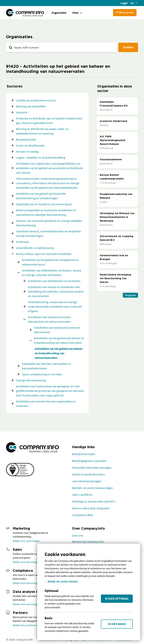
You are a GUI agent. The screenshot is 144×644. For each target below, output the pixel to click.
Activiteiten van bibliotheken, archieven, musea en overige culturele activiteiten (52, 273)
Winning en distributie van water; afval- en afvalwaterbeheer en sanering (42, 131)
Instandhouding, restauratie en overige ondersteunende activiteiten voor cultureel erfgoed (55, 306)
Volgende (130, 295)
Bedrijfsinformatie (84, 454)
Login (124, 3)
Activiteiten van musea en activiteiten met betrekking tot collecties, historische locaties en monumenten (56, 291)
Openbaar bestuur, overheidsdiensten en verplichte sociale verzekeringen (48, 233)
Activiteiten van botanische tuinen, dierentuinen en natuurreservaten (50, 319)
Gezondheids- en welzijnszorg (35, 248)
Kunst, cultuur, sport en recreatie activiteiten (44, 254)
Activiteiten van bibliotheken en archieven (54, 281)
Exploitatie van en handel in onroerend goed (44, 204)
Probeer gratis (125, 12)
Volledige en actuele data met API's (94, 501)
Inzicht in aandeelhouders (88, 474)
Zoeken (128, 47)
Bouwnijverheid (26, 139)
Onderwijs (22, 242)
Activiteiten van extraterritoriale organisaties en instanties (46, 404)
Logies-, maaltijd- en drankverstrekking (41, 157)
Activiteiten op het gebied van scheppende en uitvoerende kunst (50, 262)
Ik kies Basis (117, 624)
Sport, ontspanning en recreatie (42, 374)
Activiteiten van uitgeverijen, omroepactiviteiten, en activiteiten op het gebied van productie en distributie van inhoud (49, 168)
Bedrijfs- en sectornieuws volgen (92, 488)
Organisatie (59, 13)
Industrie (22, 112)
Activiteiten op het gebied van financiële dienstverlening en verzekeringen (41, 196)
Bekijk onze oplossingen (26, 541)
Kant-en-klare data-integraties (91, 508)
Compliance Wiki (82, 515)
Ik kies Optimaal (117, 599)
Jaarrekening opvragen (87, 481)
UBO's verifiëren (82, 495)
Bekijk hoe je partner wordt (28, 625)
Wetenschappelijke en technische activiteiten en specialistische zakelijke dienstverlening (46, 212)
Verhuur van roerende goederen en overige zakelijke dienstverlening (49, 223)
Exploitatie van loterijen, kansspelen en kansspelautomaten (46, 366)
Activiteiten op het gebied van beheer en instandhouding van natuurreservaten (59, 340)
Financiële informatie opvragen (92, 468)
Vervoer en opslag (27, 151)
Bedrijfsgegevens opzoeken (89, 461)
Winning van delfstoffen (31, 106)
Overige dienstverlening (31, 380)
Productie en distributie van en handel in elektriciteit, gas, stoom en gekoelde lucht (49, 121)
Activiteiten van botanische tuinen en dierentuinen (57, 330)
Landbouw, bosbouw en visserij (36, 100)
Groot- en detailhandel (30, 145)
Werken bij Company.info (88, 541)
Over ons (78, 535)
